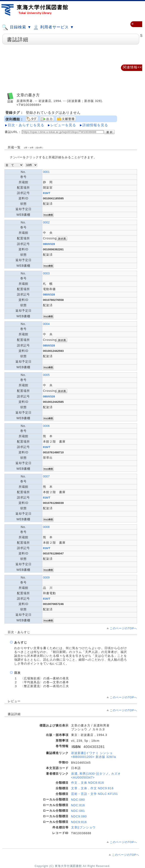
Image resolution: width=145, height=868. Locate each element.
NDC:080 (78, 800)
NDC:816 (78, 805)
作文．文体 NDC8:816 (88, 783)
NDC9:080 (79, 816)
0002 (46, 222)
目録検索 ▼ (17, 27)
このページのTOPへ (123, 628)
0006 (46, 426)
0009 (46, 577)
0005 (46, 375)
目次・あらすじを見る (26, 125)
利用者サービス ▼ (53, 27)
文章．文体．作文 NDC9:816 (92, 788)
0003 (46, 273)
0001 (46, 172)
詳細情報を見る (95, 125)
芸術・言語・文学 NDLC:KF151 (95, 794)
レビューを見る (63, 125)
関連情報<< (132, 67)
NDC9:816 (79, 822)
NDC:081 (78, 811)
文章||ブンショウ (83, 827)
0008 (46, 527)
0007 (46, 476)
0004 (46, 324)
